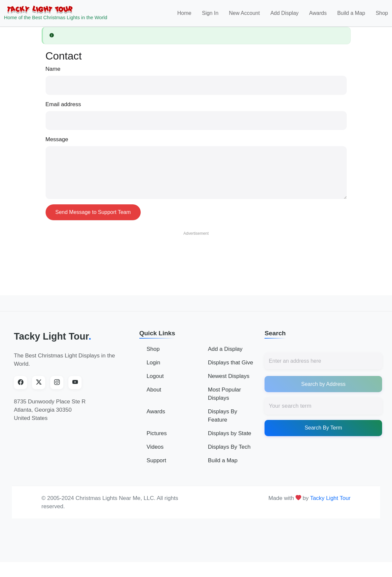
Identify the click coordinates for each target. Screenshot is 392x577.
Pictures (157, 438)
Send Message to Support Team (93, 216)
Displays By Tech (229, 451)
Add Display (285, 15)
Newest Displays (229, 380)
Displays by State (229, 438)
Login (154, 367)
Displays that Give (230, 367)
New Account (244, 15)
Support (157, 465)
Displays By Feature (222, 420)
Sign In (210, 15)
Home (184, 15)
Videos (155, 451)
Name (53, 73)
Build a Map (351, 15)
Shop (382, 15)
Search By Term (323, 432)
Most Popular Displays (224, 398)
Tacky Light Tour (53, 341)
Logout (155, 380)
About (154, 394)
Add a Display (225, 353)
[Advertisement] (196, 258)
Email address (63, 109)
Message (57, 144)
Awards (318, 15)
